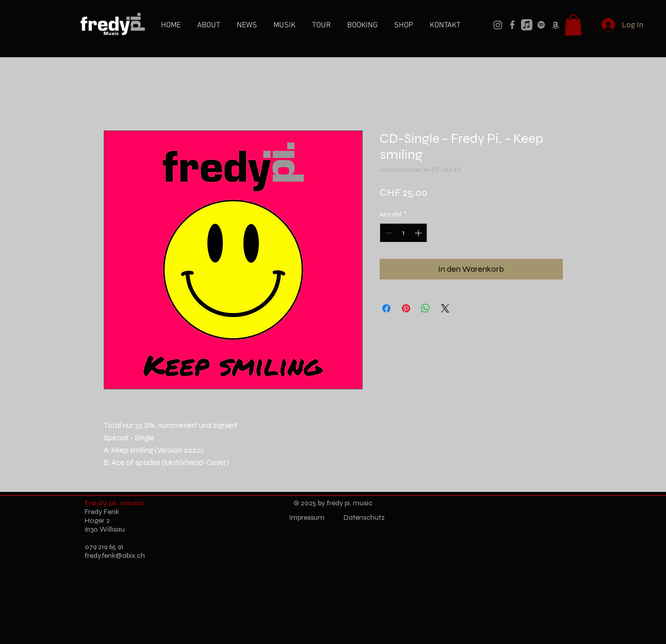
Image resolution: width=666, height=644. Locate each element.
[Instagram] (498, 25)
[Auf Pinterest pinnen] (406, 308)
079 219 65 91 (104, 547)
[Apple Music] (527, 25)
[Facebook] (512, 25)
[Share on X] (445, 308)
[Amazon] (556, 25)
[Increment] (419, 233)
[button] (573, 25)
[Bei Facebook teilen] (386, 308)
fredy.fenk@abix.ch (115, 556)
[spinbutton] (403, 233)
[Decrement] (388, 233)
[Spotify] (541, 25)
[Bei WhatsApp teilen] (426, 308)
